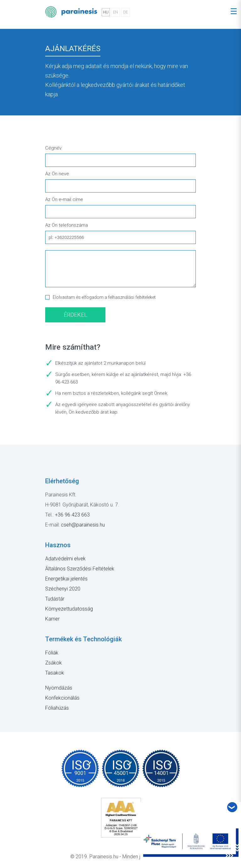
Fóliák (52, 653)
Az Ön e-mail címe (64, 199)
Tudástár (55, 599)
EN (115, 12)
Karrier (52, 619)
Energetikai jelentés (66, 579)
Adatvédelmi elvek (65, 559)
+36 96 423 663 (72, 515)
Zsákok (54, 663)
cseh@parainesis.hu (83, 525)
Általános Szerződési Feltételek (80, 569)
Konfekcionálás (62, 698)
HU (106, 12)
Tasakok (55, 673)
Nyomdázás (59, 688)
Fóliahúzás (57, 708)
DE (126, 12)
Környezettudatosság (69, 609)
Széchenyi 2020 (63, 589)
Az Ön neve (57, 174)
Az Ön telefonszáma (67, 225)
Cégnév (53, 148)
